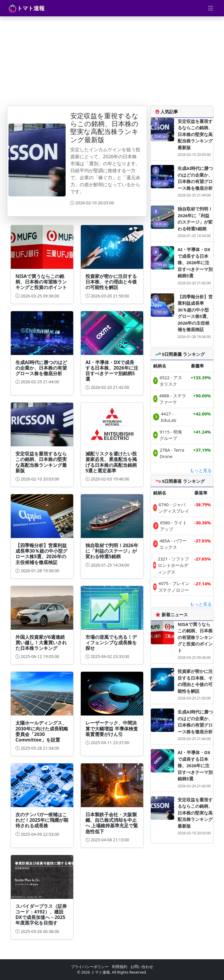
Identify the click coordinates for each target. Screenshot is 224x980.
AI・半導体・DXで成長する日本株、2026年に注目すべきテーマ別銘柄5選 (195, 262)
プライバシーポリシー (90, 967)
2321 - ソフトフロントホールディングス (173, 565)
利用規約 (120, 967)
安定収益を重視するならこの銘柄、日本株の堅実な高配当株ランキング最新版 (195, 134)
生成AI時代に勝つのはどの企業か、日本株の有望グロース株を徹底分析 (195, 178)
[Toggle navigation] (211, 8)
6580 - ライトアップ (174, 526)
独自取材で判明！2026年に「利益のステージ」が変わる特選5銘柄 (195, 219)
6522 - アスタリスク (171, 381)
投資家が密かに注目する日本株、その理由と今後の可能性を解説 (195, 681)
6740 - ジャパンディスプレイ (174, 508)
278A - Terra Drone (172, 453)
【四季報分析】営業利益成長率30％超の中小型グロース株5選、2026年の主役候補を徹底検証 (195, 313)
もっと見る (201, 470)
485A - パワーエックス (173, 544)
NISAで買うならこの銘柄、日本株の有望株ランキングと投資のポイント (195, 637)
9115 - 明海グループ (171, 435)
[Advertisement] (112, 60)
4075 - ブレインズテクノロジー (174, 587)
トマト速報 (26, 8)
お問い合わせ (142, 967)
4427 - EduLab (169, 417)
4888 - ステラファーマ (173, 399)
